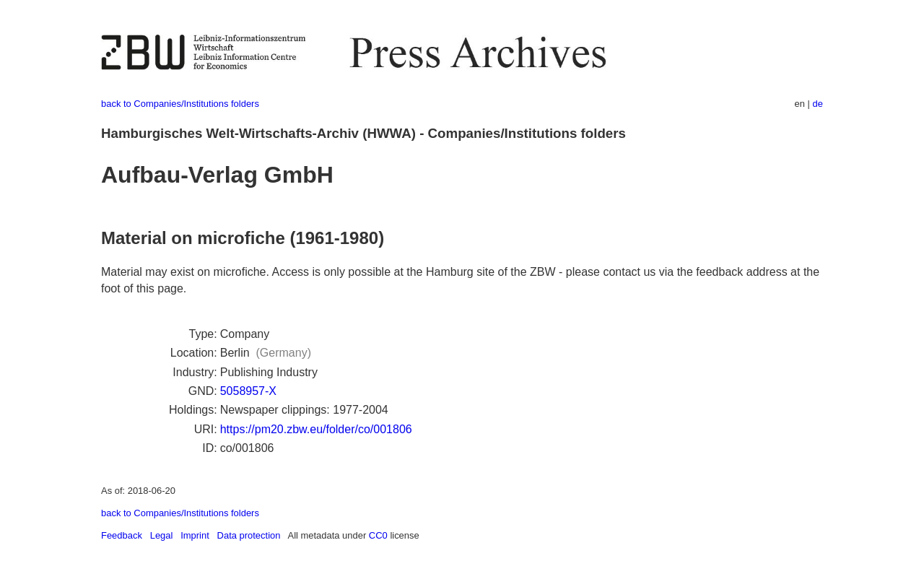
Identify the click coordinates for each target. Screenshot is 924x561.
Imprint (195, 535)
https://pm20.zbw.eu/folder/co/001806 (316, 429)
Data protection (249, 535)
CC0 (378, 535)
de (818, 104)
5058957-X (248, 391)
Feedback (122, 535)
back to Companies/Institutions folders (180, 104)
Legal (162, 535)
